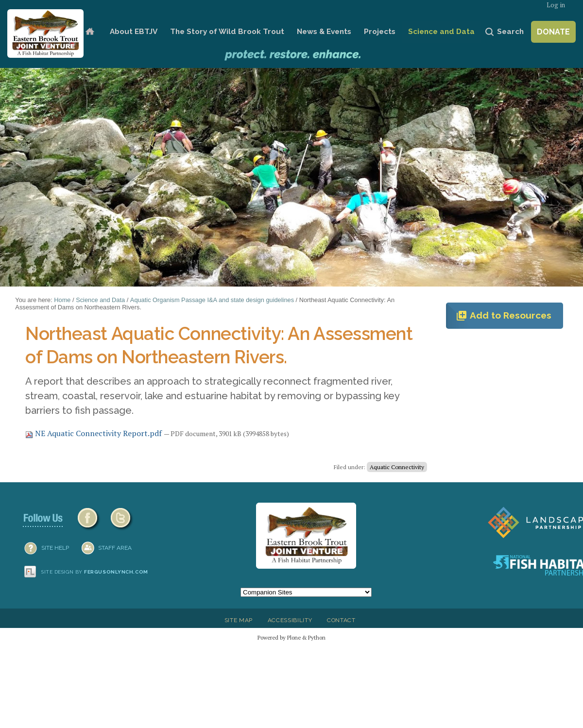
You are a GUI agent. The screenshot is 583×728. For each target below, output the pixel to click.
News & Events (324, 32)
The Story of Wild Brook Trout (227, 32)
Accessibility (290, 620)
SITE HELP (55, 548)
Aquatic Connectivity (397, 467)
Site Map (239, 620)
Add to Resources (504, 316)
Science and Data (441, 32)
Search (510, 32)
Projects (380, 32)
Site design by (95, 572)
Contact (341, 620)
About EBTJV (134, 32)
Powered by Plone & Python (291, 637)
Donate (553, 32)
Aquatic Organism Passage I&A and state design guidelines (212, 300)
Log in (556, 5)
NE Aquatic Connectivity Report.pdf (94, 433)
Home (90, 32)
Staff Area (115, 548)
